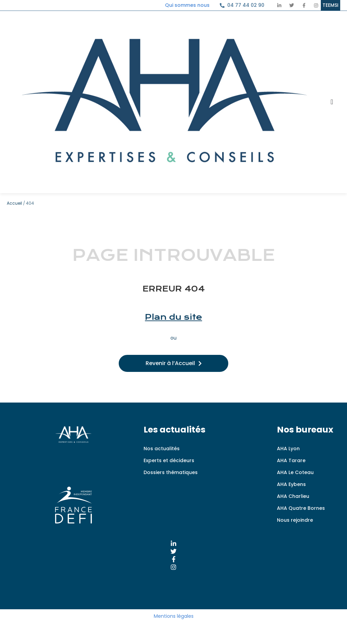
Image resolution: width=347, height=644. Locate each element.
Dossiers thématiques (171, 472)
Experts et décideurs (169, 460)
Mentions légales (174, 616)
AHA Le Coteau (295, 472)
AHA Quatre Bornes (301, 508)
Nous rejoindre (295, 520)
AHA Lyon (288, 449)
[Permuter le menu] (332, 102)
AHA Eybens (291, 484)
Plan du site (173, 317)
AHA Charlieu (293, 496)
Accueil (14, 203)
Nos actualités (162, 449)
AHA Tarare (291, 460)
